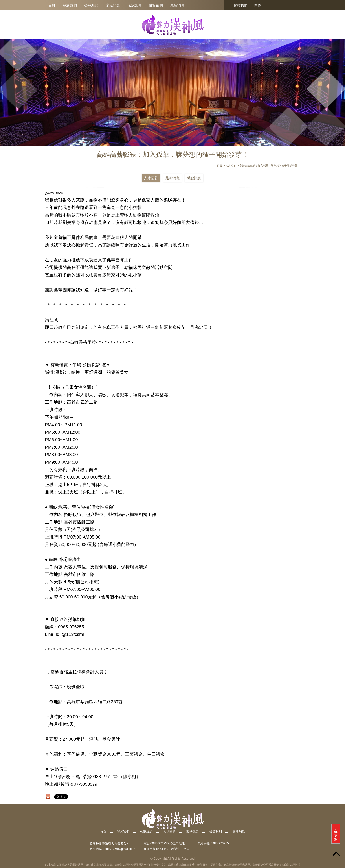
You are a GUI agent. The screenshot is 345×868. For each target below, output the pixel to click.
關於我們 (70, 5)
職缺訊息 (134, 5)
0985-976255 (220, 844)
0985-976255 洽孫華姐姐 (168, 844)
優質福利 (156, 5)
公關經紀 (91, 5)
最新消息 (177, 5)
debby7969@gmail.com (119, 849)
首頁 (52, 5)
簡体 (258, 5)
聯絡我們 (240, 5)
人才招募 (151, 178)
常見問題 (113, 5)
